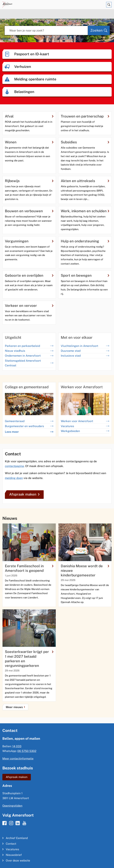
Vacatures (85, 426)
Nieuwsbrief (14, 855)
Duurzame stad (85, 351)
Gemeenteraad (29, 421)
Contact (11, 844)
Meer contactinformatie (18, 758)
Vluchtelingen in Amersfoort (85, 346)
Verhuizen (23, 67)
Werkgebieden (85, 431)
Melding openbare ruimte (35, 79)
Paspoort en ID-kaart (32, 54)
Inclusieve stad (85, 356)
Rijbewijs (29, 181)
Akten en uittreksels (85, 181)
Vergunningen (29, 241)
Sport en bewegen (85, 275)
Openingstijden (12, 806)
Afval (29, 116)
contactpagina (14, 466)
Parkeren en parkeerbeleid (29, 346)
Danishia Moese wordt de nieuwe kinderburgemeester (85, 570)
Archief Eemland (17, 838)
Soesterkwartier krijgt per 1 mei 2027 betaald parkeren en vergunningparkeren (29, 659)
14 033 (17, 746)
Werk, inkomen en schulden (85, 211)
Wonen (29, 142)
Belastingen (24, 92)
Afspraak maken (24, 494)
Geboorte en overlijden (29, 275)
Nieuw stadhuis (29, 351)
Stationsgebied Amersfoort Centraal (29, 363)
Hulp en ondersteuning (85, 241)
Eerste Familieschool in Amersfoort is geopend (29, 568)
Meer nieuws (14, 707)
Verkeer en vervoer (29, 305)
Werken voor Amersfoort (85, 421)
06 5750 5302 (27, 751)
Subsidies (85, 142)
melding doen (14, 478)
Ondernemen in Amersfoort (29, 356)
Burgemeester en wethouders (29, 426)
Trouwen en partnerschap (85, 116)
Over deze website (18, 860)
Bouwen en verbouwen (29, 211)
